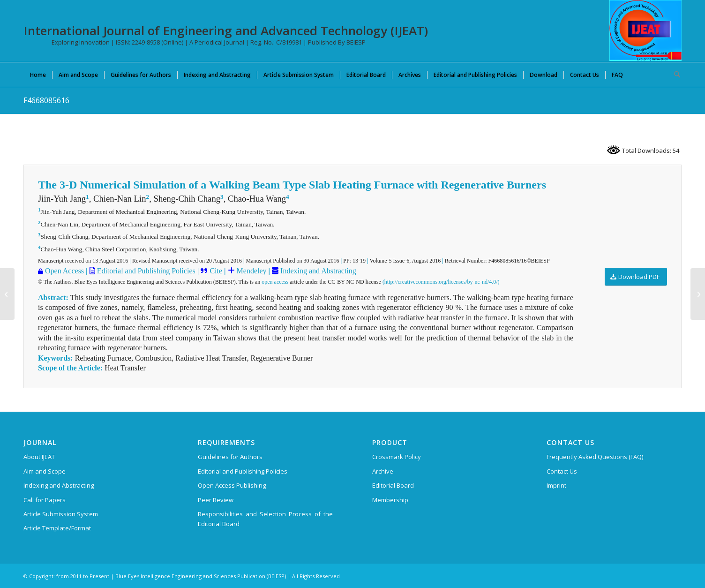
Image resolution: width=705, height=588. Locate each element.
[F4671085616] (698, 294)
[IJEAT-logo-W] (645, 30)
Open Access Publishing (232, 485)
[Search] (674, 75)
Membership (390, 500)
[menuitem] (38, 75)
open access (275, 282)
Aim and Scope (45, 471)
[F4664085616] (7, 294)
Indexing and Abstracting (317, 271)
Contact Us (562, 471)
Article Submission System (61, 514)
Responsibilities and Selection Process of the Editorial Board (265, 519)
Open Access (64, 271)
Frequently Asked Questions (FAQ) (595, 457)
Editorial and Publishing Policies (145, 271)
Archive (383, 471)
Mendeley (251, 271)
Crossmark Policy (397, 457)
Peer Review (216, 500)
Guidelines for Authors (230, 457)
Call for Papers (45, 500)
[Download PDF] (636, 277)
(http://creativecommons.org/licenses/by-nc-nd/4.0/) (441, 282)
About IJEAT (39, 457)
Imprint (556, 485)
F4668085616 (46, 100)
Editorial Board (393, 485)
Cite (216, 271)
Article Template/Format (57, 528)
